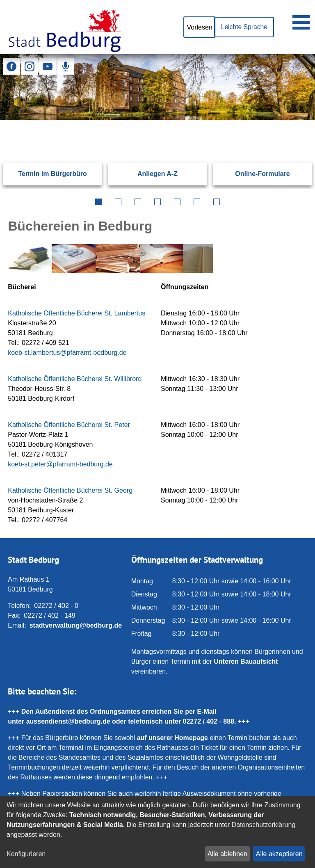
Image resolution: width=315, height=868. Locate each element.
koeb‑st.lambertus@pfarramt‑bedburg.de (67, 353)
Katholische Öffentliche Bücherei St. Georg (70, 490)
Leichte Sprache (243, 27)
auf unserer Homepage (172, 738)
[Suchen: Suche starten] (289, 120)
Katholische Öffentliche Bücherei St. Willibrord (75, 379)
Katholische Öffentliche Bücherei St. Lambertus (76, 313)
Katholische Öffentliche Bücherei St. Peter (69, 425)
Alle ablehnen (227, 854)
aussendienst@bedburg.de (68, 721)
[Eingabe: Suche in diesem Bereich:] (147, 120)
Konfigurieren (26, 854)
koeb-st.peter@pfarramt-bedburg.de (60, 464)
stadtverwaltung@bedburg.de (76, 625)
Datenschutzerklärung (264, 825)
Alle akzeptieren (279, 854)
